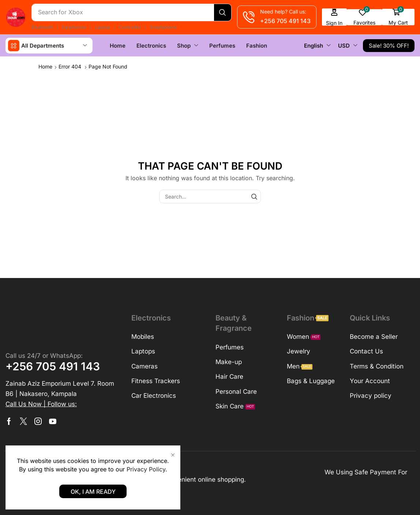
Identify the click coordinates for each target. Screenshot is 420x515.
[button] (335, 17)
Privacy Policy (146, 469)
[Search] (223, 12)
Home (45, 66)
